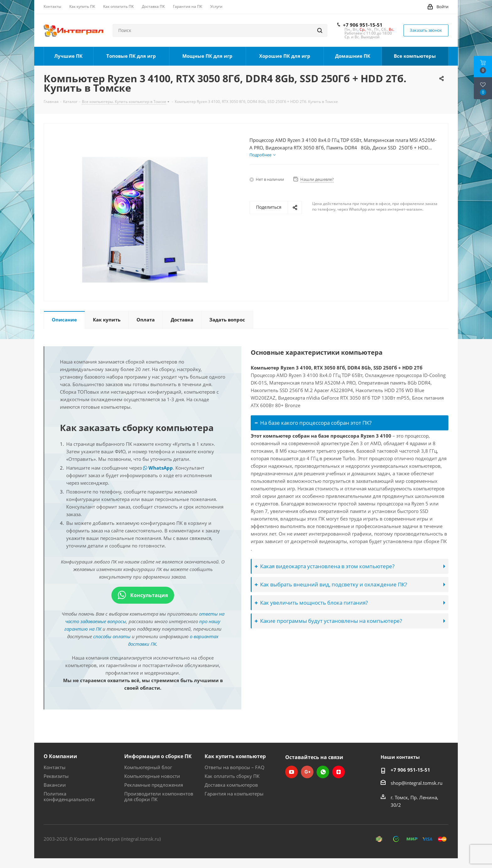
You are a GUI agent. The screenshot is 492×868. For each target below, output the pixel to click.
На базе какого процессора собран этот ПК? (313, 423)
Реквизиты (56, 776)
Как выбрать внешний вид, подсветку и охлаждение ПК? (331, 584)
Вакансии (55, 785)
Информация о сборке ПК (158, 756)
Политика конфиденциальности (69, 796)
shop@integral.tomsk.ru (417, 783)
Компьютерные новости (152, 776)
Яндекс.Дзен (339, 772)
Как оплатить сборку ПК (232, 776)
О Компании (60, 756)
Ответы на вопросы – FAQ (235, 767)
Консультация (143, 595)
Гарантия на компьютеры (234, 794)
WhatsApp (158, 468)
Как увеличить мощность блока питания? (311, 603)
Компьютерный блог (148, 767)
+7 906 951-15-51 (363, 25)
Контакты (55, 767)
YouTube (291, 772)
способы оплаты (112, 636)
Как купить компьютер (235, 756)
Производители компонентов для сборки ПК (159, 796)
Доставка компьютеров (231, 785)
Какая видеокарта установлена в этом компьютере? (325, 566)
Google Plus (307, 772)
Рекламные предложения (154, 785)
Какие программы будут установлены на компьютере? (328, 621)
